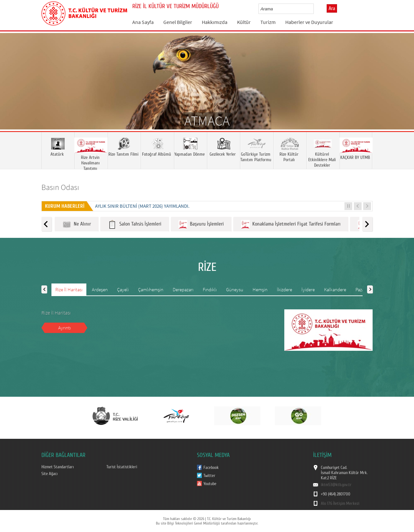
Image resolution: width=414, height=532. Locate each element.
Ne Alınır (77, 224)
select (316, 9)
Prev (11, 91)
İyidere (308, 289)
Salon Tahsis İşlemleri (135, 224)
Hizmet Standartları (58, 467)
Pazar (361, 289)
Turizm (268, 22)
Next (403, 91)
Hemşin (260, 289)
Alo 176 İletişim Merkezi (340, 504)
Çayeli (123, 289)
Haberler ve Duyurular (309, 22)
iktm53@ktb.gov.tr (336, 485)
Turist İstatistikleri (122, 467)
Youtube (210, 484)
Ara (332, 8)
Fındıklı (210, 289)
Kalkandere (335, 289)
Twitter (209, 476)
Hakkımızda (215, 22)
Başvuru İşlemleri (201, 224)
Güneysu (235, 289)
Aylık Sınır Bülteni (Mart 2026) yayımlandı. (142, 206)
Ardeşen (100, 289)
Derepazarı (183, 289)
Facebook (211, 468)
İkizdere (284, 289)
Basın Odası (60, 187)
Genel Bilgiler (178, 22)
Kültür (244, 22)
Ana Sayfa (143, 22)
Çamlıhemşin (151, 289)
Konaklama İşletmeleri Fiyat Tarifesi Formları (291, 224)
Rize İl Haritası (69, 289)
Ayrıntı (65, 328)
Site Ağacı (49, 474)
